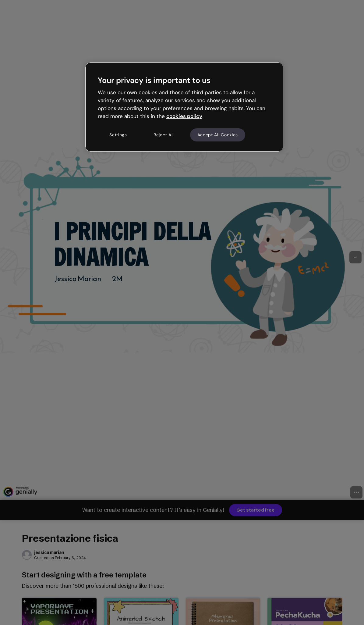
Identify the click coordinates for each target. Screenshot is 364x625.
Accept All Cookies (218, 135)
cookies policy (184, 116)
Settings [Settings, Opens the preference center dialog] (118, 135)
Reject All (164, 135)
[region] (184, 107)
